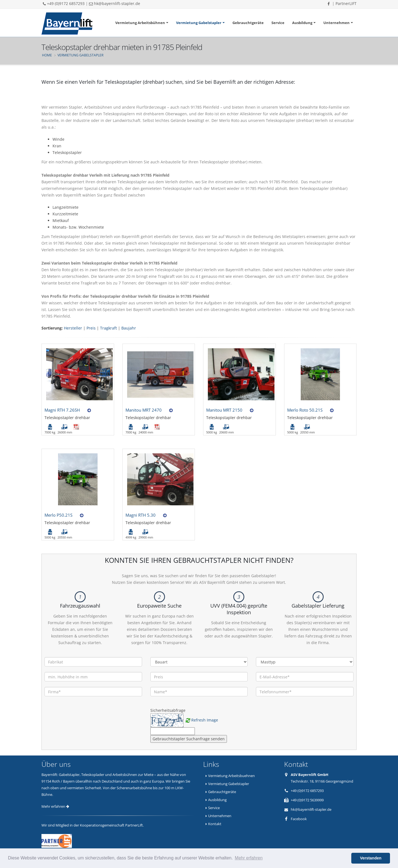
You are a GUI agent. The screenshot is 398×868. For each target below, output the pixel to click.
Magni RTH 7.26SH (62, 410)
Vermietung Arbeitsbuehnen (231, 776)
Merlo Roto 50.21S (305, 410)
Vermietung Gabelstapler (199, 23)
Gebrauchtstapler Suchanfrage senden (189, 739)
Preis (91, 328)
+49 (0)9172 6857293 (64, 3)
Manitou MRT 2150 (224, 410)
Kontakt (215, 824)
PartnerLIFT (346, 3)
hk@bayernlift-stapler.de (115, 3)
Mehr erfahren (55, 806)
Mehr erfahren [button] (249, 858)
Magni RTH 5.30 (141, 515)
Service (278, 23)
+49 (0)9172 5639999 (307, 800)
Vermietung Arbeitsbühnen (140, 23)
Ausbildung (302, 23)
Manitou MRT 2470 (144, 410)
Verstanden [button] (371, 858)
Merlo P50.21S (58, 515)
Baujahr (129, 328)
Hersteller (73, 328)
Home (47, 55)
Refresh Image (205, 720)
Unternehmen (337, 23)
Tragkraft (108, 328)
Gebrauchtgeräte (248, 23)
